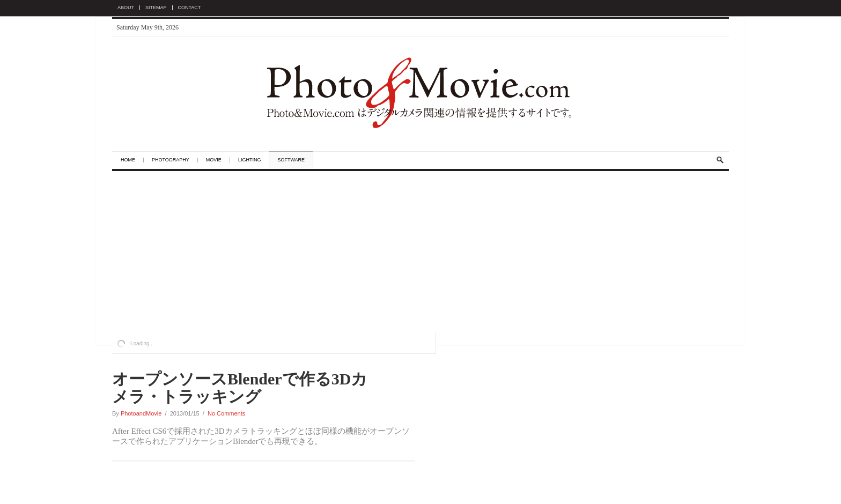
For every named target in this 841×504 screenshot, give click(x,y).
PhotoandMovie (141, 413)
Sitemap (156, 8)
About (126, 8)
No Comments (226, 413)
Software (291, 160)
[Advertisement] (420, 251)
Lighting (250, 160)
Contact (190, 8)
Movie (214, 160)
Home (128, 160)
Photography (171, 160)
